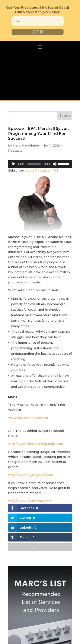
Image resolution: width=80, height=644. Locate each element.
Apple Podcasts (37, 170)
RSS (55, 170)
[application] (40, 164)
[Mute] (55, 164)
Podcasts (15, 151)
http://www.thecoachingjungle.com (36, 444)
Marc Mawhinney (26, 145)
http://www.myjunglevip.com (31, 475)
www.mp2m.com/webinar (28, 418)
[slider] (34, 164)
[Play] (14, 164)
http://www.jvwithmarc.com (30, 501)
